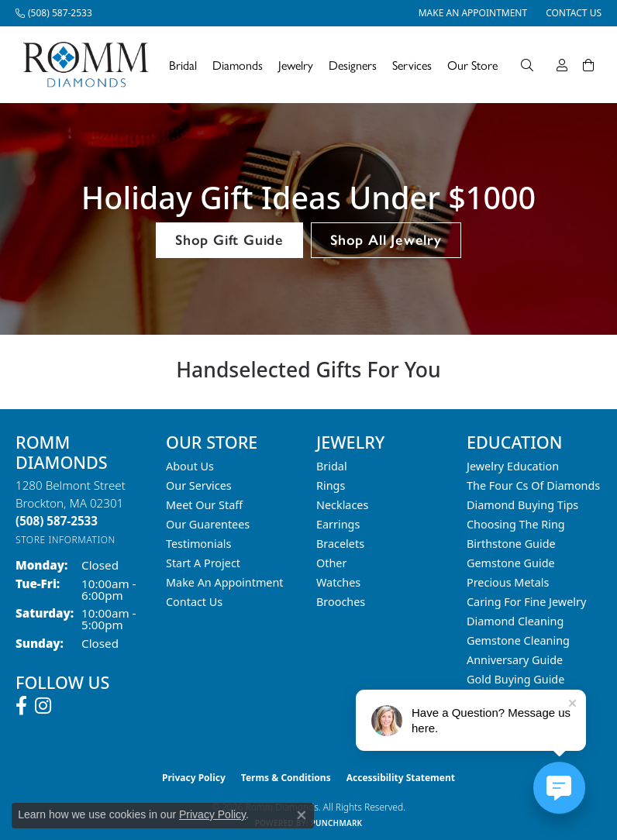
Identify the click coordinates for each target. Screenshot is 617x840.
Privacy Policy (194, 778)
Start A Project (203, 563)
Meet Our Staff (204, 505)
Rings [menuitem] (331, 485)
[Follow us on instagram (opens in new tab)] (43, 706)
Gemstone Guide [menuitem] (511, 563)
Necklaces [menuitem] (342, 505)
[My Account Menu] (562, 65)
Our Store (472, 65)
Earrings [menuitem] (338, 524)
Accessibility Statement (401, 778)
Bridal (183, 65)
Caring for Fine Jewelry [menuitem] (526, 602)
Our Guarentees (208, 524)
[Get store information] (65, 540)
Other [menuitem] (331, 563)
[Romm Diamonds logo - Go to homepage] (90, 65)
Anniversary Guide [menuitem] (515, 660)
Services (412, 65)
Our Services (199, 485)
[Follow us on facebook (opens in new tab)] (21, 706)
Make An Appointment (225, 582)
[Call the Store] (57, 521)
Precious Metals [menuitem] (508, 582)
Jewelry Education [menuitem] (513, 466)
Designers (353, 65)
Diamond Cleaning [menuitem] (515, 621)
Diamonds (238, 65)
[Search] (527, 65)
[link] (54, 13)
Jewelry (296, 65)
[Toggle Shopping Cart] (588, 65)
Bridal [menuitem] (332, 466)
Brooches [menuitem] (341, 602)
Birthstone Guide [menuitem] (511, 544)
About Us (190, 466)
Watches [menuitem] (338, 582)
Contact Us (194, 602)
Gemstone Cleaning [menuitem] (518, 640)
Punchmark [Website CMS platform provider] (337, 823)
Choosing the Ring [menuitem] (516, 524)
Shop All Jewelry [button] (386, 240)
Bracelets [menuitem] (340, 544)
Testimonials (198, 544)
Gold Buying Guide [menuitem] (515, 679)
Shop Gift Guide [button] (229, 240)
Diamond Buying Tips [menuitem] (522, 505)
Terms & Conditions (286, 778)
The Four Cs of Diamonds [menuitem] (533, 485)
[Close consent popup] (302, 815)
